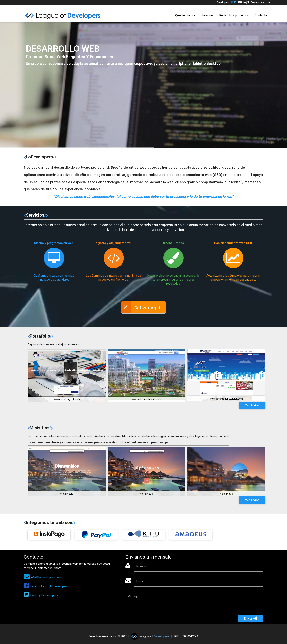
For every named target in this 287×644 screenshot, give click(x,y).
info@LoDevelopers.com (254, 2)
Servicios (208, 15)
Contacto (261, 15)
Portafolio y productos (234, 15)
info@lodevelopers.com (43, 578)
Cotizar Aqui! (141, 307)
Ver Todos (252, 405)
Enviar (251, 618)
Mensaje (133, 596)
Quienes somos (185, 15)
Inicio (166, 15)
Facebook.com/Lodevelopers (46, 586)
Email (140, 581)
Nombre (142, 566)
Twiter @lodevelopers (41, 595)
